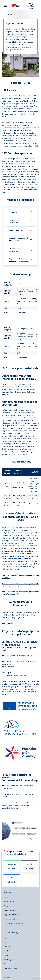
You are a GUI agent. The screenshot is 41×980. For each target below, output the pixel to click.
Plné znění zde (7, 624)
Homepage (3, 14)
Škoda (7, 964)
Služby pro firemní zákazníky (14, 923)
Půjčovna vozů (10, 919)
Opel (6, 951)
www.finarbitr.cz (21, 449)
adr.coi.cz (11, 428)
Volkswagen (9, 960)
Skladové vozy (9, 902)
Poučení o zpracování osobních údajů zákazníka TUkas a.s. (20, 576)
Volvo (6, 955)
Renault (7, 947)
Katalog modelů (10, 910)
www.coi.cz (32, 439)
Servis (6, 897)
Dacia (6, 942)
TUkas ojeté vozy (11, 968)
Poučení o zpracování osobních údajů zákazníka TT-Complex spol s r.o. (20, 585)
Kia (5, 938)
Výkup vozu (8, 906)
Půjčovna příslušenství (12, 915)
